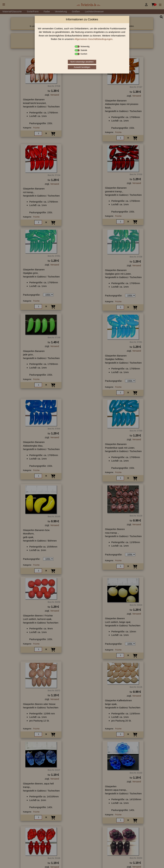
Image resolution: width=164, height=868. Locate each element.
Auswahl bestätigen (82, 67)
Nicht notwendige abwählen (82, 62)
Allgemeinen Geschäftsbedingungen (93, 39)
